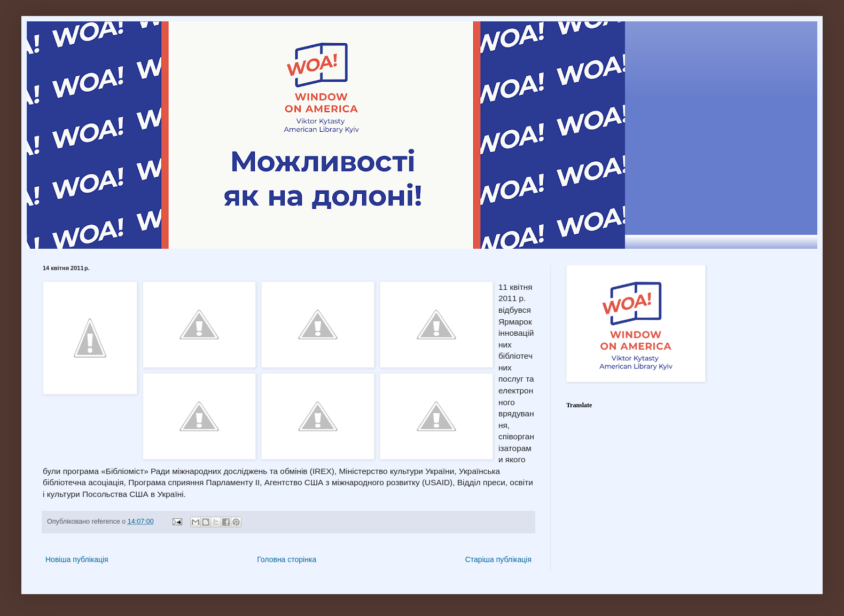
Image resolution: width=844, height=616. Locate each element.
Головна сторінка (287, 559)
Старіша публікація (498, 559)
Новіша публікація (77, 559)
